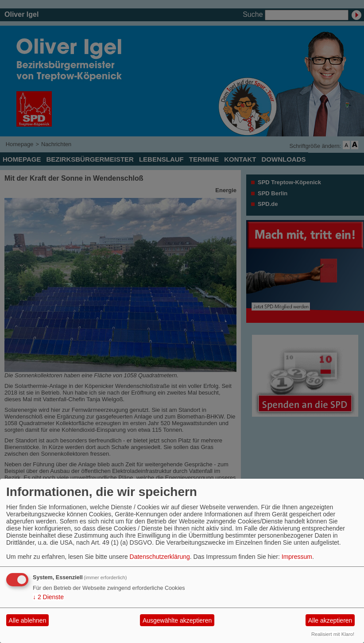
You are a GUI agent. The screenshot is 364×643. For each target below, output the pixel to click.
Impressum (297, 557)
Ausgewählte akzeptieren (177, 620)
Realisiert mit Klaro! (333, 634)
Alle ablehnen (28, 620)
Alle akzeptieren (330, 620)
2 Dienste (48, 597)
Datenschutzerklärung (160, 557)
